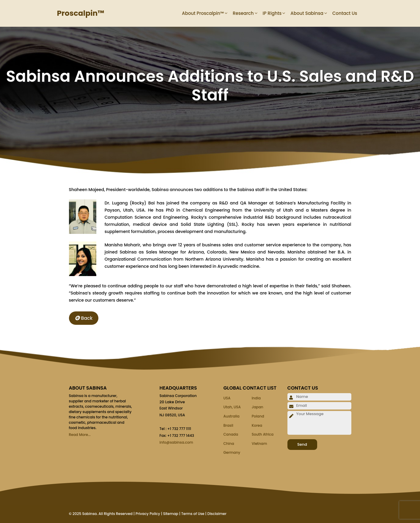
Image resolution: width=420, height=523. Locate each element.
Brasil (228, 425)
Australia (232, 416)
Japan (258, 407)
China (229, 444)
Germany (232, 452)
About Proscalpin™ (207, 13)
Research (248, 13)
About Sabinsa (311, 13)
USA (227, 398)
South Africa (263, 434)
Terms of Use (193, 514)
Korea (257, 425)
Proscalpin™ (81, 13)
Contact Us (345, 13)
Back (84, 318)
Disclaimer (217, 514)
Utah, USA (232, 407)
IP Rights (277, 13)
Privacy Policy (148, 514)
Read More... (80, 435)
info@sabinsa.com (176, 442)
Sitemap (171, 514)
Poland (258, 416)
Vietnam (259, 444)
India (256, 398)
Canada (231, 434)
